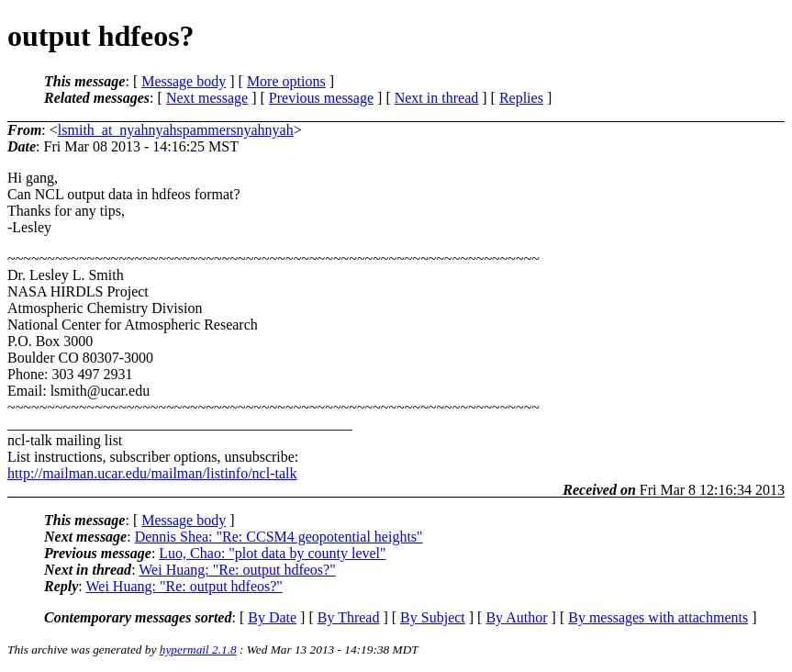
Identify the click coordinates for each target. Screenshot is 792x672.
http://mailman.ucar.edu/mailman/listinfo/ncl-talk (152, 473)
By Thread (349, 617)
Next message (207, 98)
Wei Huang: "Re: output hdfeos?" (237, 570)
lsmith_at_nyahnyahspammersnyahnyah (176, 130)
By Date (272, 617)
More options (286, 81)
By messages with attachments (658, 617)
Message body (184, 81)
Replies (521, 98)
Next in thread (437, 98)
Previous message (321, 98)
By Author (516, 617)
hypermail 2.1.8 (198, 650)
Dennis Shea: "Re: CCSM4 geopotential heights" (279, 537)
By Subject (433, 617)
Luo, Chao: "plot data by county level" (272, 553)
